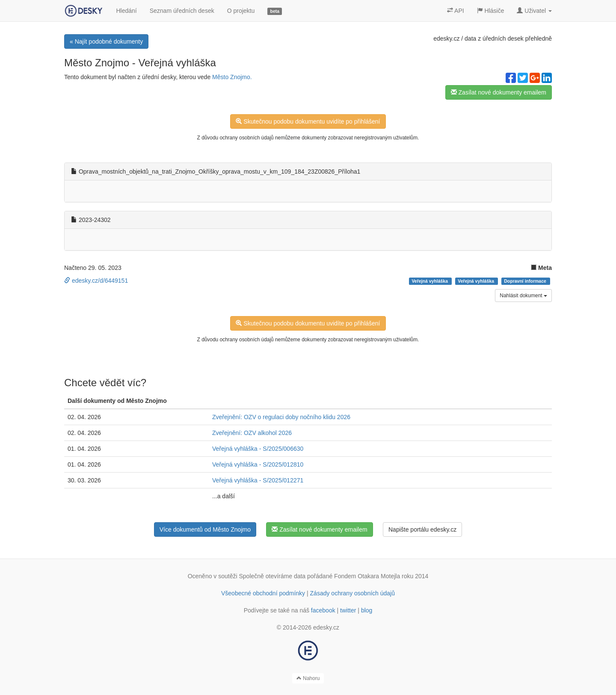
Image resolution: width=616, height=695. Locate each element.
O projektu (241, 11)
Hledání (126, 11)
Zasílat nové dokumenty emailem (499, 92)
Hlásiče (491, 11)
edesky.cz (446, 38)
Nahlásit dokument (523, 296)
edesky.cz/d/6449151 (96, 281)
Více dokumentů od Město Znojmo (205, 529)
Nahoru (308, 678)
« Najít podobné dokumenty (106, 41)
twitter (348, 610)
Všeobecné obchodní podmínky (263, 593)
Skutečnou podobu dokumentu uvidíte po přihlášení (308, 121)
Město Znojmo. (232, 77)
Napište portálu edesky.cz (422, 529)
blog (367, 610)
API (456, 11)
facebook (323, 610)
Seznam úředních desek (182, 11)
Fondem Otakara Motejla (367, 576)
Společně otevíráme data (272, 576)
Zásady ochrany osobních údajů (352, 593)
